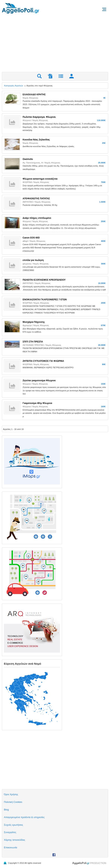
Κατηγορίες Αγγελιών (14, 86)
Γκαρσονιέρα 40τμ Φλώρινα (37, 403)
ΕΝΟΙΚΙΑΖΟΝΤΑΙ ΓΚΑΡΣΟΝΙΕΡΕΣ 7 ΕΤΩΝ (45, 300)
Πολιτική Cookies (13, 802)
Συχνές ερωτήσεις (14, 825)
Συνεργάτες (10, 832)
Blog (6, 810)
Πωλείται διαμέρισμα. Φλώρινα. (39, 117)
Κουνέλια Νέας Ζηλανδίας (36, 140)
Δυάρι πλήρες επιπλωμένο (37, 218)
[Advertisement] (55, 44)
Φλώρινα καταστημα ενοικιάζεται (40, 179)
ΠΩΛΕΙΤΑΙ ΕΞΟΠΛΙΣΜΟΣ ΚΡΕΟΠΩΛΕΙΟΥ (44, 280)
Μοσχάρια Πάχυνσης (34, 322)
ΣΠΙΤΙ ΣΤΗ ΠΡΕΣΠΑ (33, 342)
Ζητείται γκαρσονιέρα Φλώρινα (39, 381)
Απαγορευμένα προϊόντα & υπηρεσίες (24, 817)
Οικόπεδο (28, 159)
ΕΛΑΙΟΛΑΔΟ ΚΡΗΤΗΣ (34, 95)
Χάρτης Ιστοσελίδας (15, 840)
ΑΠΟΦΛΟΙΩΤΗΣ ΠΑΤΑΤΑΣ (36, 199)
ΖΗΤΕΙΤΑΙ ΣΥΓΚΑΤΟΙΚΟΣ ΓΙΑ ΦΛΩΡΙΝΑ (43, 361)
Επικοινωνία (11, 847)
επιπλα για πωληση (33, 260)
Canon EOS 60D (31, 238)
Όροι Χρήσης (11, 794)
